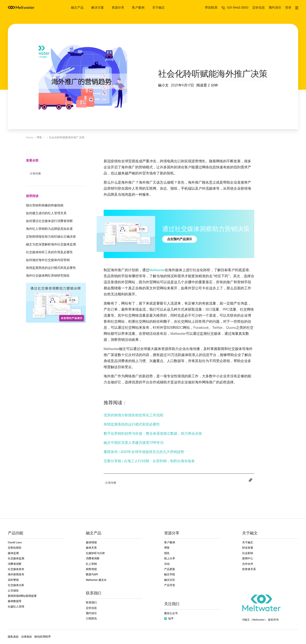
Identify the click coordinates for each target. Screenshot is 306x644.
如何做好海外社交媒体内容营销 (48, 260)
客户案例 (138, 8)
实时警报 (13, 580)
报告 (167, 553)
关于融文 (158, 8)
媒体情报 (91, 542)
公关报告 (13, 591)
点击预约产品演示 (180, 239)
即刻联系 (211, 8)
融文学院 (170, 574)
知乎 (169, 618)
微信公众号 (171, 613)
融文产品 (77, 8)
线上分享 (170, 558)
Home (29, 137)
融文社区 (170, 580)
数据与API (92, 574)
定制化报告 (15, 548)
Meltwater (157, 270)
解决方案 (98, 8)
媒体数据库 (15, 601)
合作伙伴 (248, 564)
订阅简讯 (91, 618)
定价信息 (259, 8)
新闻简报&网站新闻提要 (22, 596)
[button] (297, 8)
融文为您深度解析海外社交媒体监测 (51, 244)
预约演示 (275, 8)
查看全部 (32, 160)
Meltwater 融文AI (96, 580)
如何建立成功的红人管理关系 (46, 213)
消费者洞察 (15, 564)
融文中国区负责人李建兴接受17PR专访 (134, 443)
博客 (39, 137)
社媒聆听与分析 (95, 553)
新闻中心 (248, 558)
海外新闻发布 (16, 574)
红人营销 (91, 564)
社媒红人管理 (16, 607)
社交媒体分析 (16, 585)
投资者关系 (249, 569)
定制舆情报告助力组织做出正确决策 (51, 237)
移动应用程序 (43, 637)
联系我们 (91, 602)
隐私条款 (13, 637)
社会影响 (248, 553)
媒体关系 (91, 548)
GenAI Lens (15, 542)
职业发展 (248, 548)
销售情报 (91, 569)
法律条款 (27, 637)
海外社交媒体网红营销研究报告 (48, 276)
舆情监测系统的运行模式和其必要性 (51, 268)
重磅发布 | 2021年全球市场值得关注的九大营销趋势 (144, 452)
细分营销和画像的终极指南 (45, 205)
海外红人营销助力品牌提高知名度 (49, 229)
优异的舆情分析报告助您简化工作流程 (133, 415)
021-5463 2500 (238, 8)
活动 (167, 564)
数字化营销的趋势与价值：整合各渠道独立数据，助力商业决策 (153, 433)
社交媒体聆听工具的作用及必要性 (49, 252)
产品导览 (170, 585)
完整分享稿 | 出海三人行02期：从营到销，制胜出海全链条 (149, 461)
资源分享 (118, 8)
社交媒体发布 (16, 569)
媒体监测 (13, 553)
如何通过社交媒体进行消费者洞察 (49, 221)
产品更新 (170, 569)
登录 (288, 8)
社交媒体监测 (16, 558)
